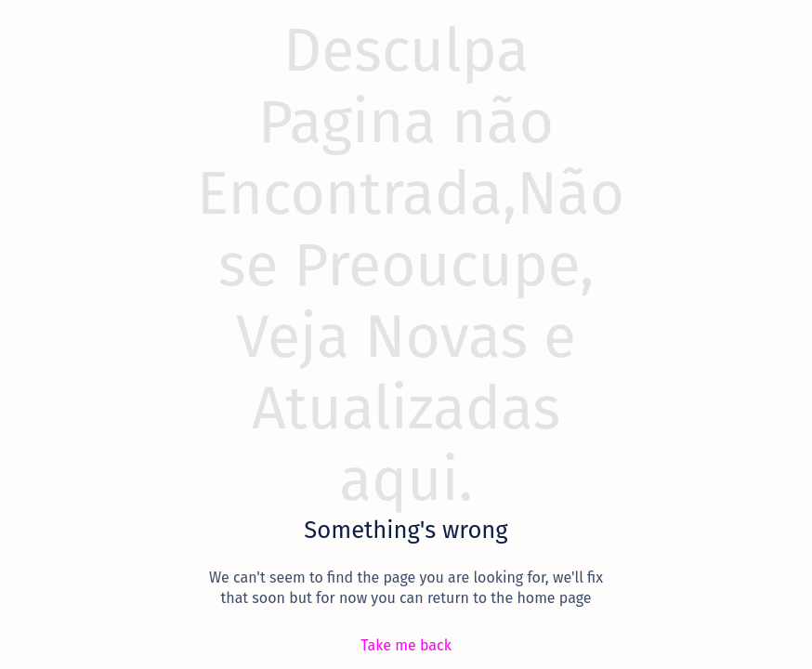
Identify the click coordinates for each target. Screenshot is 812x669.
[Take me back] (406, 645)
